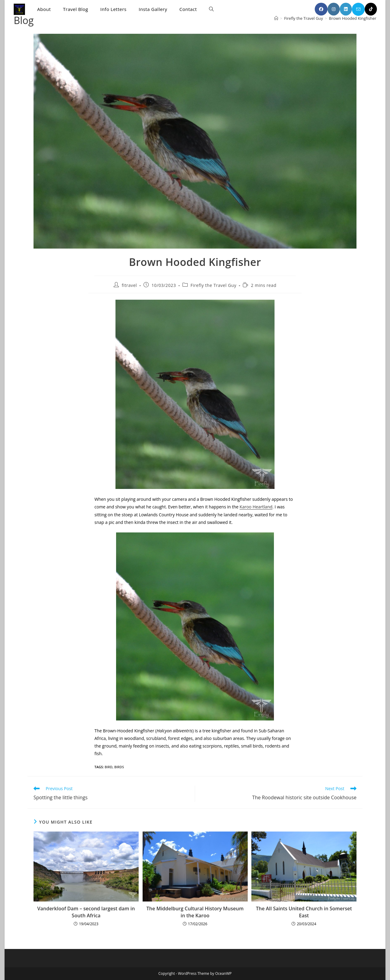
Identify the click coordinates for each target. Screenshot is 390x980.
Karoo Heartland (256, 507)
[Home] (276, 18)
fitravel (129, 285)
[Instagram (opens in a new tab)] (334, 9)
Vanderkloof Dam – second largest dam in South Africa (86, 912)
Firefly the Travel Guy (213, 285)
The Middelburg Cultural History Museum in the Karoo (195, 912)
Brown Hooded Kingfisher (353, 18)
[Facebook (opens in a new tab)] (321, 9)
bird (108, 767)
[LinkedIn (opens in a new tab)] (346, 9)
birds (119, 767)
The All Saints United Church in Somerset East (304, 912)
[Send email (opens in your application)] (358, 9)
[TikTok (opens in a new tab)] (371, 9)
